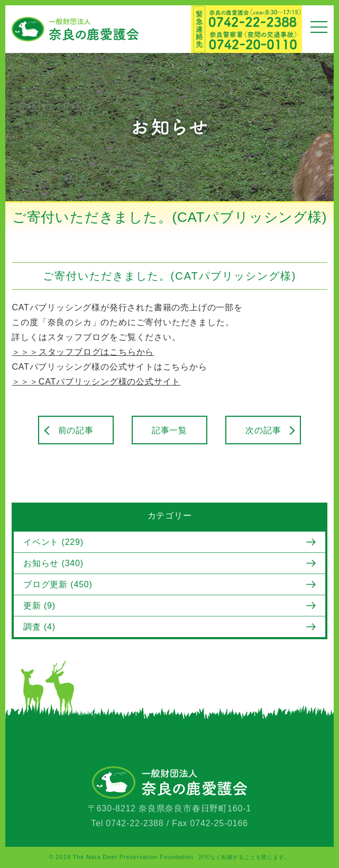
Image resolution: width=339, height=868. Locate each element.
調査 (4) (39, 627)
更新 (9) (39, 606)
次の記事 (263, 430)
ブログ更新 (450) (58, 584)
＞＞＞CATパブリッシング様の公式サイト (96, 382)
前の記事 (76, 430)
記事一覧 (169, 430)
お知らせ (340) (53, 563)
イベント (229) (53, 542)
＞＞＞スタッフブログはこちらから (83, 352)
